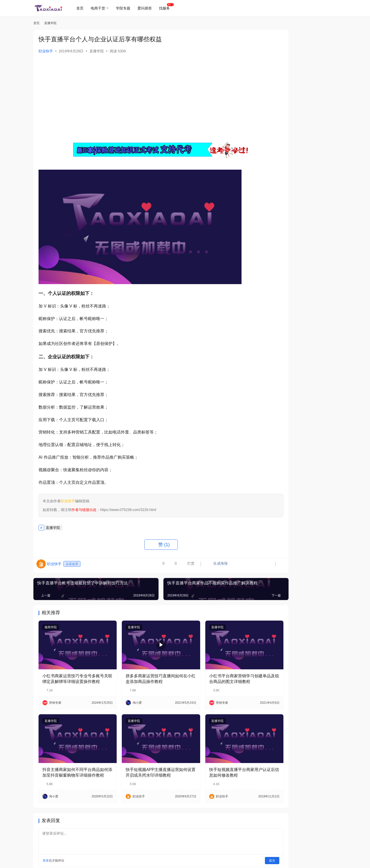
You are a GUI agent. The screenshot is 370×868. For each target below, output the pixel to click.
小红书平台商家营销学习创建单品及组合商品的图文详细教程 (215, 672)
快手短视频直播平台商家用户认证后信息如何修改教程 (215, 758)
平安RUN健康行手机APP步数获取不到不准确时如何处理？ (312, 238)
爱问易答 (146, 8)
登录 (46, 846)
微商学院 (51, 627)
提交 (238, 846)
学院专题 (125, 8)
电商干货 (100, 8)
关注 (298, 112)
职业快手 (46, 51)
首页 (82, 8)
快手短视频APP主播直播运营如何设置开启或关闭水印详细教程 (143, 758)
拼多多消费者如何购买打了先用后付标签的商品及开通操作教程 (311, 310)
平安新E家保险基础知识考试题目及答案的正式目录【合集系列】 (311, 262)
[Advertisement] (144, 98)
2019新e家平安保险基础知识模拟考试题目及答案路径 (311, 430)
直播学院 (97, 51)
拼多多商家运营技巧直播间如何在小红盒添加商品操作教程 (143, 672)
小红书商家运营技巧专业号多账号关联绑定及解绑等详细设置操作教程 (71, 672)
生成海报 (182, 565)
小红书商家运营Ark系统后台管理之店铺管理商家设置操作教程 (311, 406)
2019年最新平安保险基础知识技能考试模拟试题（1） (312, 334)
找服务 (166, 8)
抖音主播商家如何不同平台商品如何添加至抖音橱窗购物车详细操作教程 (71, 759)
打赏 (153, 565)
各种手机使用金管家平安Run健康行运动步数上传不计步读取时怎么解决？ (311, 454)
